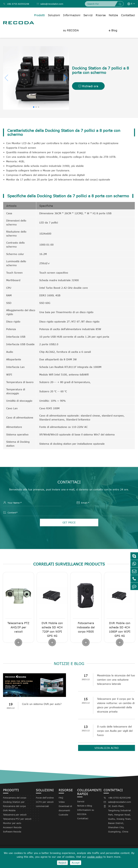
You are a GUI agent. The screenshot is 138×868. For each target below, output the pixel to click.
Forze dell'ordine (45, 798)
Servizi (88, 15)
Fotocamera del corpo (15, 798)
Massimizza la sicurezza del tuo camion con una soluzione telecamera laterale (116, 680)
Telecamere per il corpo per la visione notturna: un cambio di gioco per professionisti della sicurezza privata (116, 705)
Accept (76, 863)
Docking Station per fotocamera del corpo (14, 804)
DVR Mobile (9, 810)
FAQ (61, 798)
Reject (62, 863)
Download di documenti (65, 808)
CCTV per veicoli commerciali (45, 804)
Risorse (101, 15)
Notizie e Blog (113, 23)
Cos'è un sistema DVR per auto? (42, 704)
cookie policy (95, 857)
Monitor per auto (12, 823)
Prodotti (40, 15)
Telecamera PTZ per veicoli (17, 819)
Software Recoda (12, 832)
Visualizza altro (107, 748)
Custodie (63, 815)
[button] (65, 78)
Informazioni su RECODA (72, 23)
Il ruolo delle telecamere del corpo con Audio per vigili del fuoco (115, 731)
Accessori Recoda (12, 827)
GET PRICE (69, 522)
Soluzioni (54, 15)
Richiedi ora (88, 86)
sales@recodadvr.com (50, 4)
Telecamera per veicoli (15, 815)
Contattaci (128, 15)
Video (62, 802)
